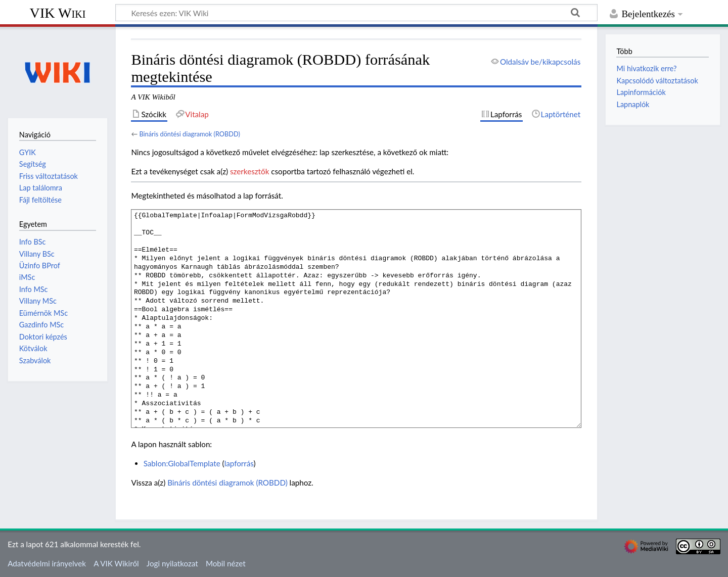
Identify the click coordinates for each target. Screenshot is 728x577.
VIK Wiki (58, 13)
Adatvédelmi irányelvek (47, 563)
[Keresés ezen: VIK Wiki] (356, 13)
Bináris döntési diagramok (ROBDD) (189, 134)
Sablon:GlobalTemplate (182, 463)
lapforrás (239, 463)
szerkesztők (249, 171)
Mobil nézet (226, 563)
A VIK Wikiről (116, 563)
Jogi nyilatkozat (172, 563)
